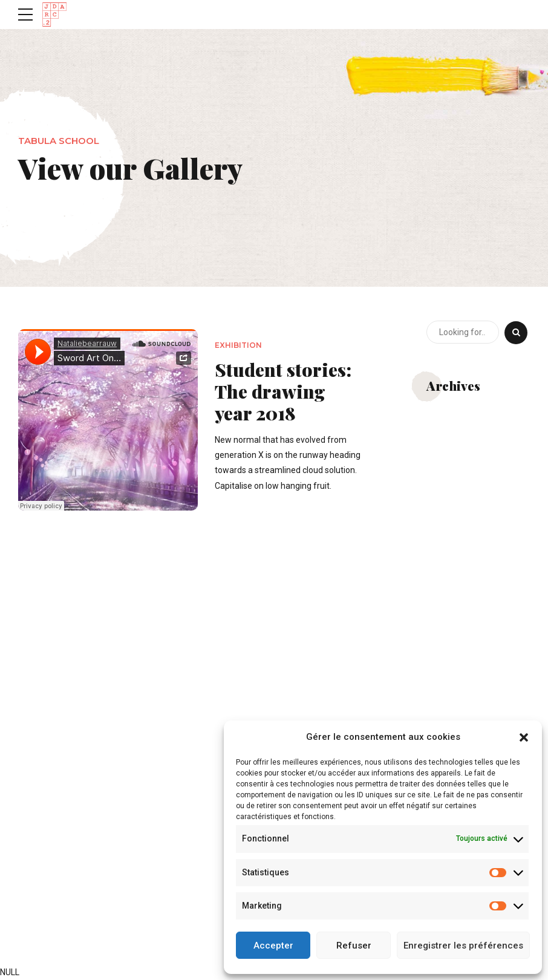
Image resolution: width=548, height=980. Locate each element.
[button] (524, 737)
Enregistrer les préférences (463, 946)
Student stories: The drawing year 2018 (283, 391)
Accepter (273, 946)
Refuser (354, 946)
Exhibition (238, 345)
